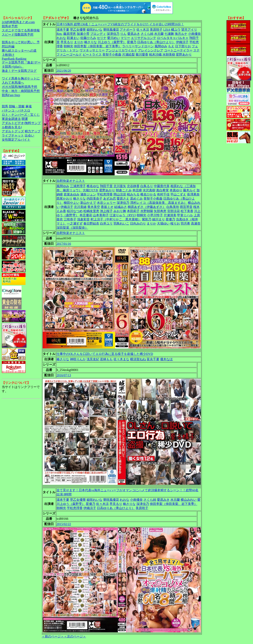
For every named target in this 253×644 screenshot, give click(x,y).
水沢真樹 (149, 190)
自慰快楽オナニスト (71, 181)
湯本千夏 (63, 30)
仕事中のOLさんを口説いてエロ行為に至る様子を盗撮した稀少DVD (105, 354)
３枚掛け (8, 55)
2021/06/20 (64, 71)
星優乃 (132, 42)
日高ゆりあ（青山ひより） (156, 42)
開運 (25, 119)
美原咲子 (156, 30)
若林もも (106, 359)
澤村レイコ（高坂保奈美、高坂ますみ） (159, 203)
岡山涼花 (120, 194)
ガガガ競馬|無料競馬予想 (19, 87)
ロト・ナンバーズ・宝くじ (21, 115)
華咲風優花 (111, 30)
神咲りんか (78, 359)
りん (123, 34)
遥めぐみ (136, 199)
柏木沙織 (155, 55)
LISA (167, 30)
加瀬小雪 (83, 34)
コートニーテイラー (178, 50)
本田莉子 (133, 211)
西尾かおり (64, 199)
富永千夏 (153, 359)
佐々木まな (121, 359)
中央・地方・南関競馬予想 (21, 91)
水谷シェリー (106, 203)
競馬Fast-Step (11, 95)
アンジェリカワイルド (121, 50)
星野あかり (184, 55)
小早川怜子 (155, 215)
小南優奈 (194, 34)
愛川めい (113, 38)
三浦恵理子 (78, 186)
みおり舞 (120, 211)
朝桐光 (68, 46)
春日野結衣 (91, 223)
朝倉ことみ (124, 190)
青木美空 (94, 207)
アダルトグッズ (13, 131)
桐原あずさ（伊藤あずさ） (147, 207)
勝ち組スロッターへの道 (19, 51)
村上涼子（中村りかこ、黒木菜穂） (116, 219)
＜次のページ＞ (75, 636)
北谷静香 (133, 186)
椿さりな (91, 42)
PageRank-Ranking (14, 59)
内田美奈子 (94, 199)
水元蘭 (159, 34)
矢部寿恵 (160, 211)
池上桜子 (106, 211)
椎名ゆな (93, 186)
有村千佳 (163, 194)
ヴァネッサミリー (92, 50)
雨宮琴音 (186, 207)
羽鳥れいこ (121, 223)
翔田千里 (106, 186)
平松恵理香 (105, 194)
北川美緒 (80, 207)
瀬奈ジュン (88, 194)
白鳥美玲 (173, 207)
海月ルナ (181, 34)
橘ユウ (176, 30)
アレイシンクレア (151, 50)
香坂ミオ (107, 207)
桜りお (175, 223)
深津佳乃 (113, 34)
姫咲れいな (94, 30)
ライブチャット (13, 135)
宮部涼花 (174, 211)
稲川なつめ (75, 211)
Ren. (59, 34)
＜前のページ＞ (53, 636)
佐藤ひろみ (88, 38)
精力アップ (33, 131)
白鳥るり (147, 186)
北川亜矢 (120, 186)
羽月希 (185, 223)
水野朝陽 (147, 211)
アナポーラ (128, 30)
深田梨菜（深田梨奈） (72, 228)
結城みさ (121, 207)
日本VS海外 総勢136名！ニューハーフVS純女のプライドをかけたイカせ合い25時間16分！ (120, 24)
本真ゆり (176, 190)
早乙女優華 (78, 30)
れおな (61, 38)
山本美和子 (101, 215)
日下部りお (183, 46)
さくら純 (147, 34)
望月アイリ (189, 30)
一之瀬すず (75, 223)
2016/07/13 (64, 375)
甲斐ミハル (185, 215)
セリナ (102, 38)
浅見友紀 (93, 359)
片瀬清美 (170, 215)
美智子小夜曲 (112, 55)
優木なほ (166, 359)
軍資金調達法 (11, 119)
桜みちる (133, 194)
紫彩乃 (147, 219)
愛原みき (134, 34)
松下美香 (187, 211)
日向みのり (138, 223)
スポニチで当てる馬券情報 (21, 30)
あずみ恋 (110, 199)
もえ (171, 46)
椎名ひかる (148, 194)
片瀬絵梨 (128, 55)
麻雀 (29, 106)
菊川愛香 (142, 55)
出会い (29, 135)
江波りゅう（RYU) (123, 215)
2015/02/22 (64, 524)
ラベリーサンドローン (138, 46)
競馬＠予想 (10, 26)
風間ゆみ (161, 46)
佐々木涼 (143, 30)
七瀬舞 (169, 34)
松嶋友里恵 (91, 211)
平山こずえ (178, 194)
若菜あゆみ (72, 194)
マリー (125, 38)
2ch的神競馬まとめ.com (18, 22)
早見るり (67, 42)
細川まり (159, 219)
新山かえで (88, 203)
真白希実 (162, 190)
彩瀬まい (73, 38)
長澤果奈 (193, 194)
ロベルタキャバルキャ (173, 38)
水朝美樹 (169, 55)
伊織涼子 (182, 42)
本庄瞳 (137, 190)
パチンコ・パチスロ (16, 110)
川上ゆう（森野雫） (112, 42)
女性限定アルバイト (16, 140)
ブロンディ (98, 34)
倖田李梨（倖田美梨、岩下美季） (98, 46)
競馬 (5, 106)
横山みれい (189, 500)
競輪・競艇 (17, 106)
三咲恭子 (70, 219)
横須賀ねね (138, 359)
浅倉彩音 (83, 219)
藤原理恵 (70, 34)
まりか (79, 42)
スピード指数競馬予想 (18, 35)
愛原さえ (123, 199)
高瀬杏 (196, 223)
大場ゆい (163, 223)
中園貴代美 (162, 186)
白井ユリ (106, 223)
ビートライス (92, 55)
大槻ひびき (91, 190)
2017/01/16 (64, 244)
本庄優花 (86, 215)
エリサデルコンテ (143, 38)
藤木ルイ (189, 190)
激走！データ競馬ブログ (19, 71)
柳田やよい (72, 203)
